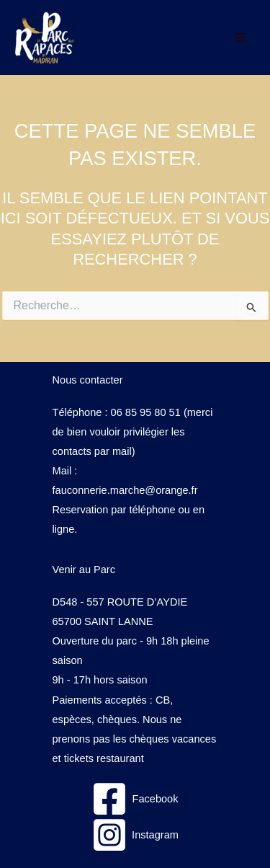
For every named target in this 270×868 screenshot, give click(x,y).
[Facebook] (135, 799)
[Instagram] (135, 835)
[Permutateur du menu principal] (240, 37)
